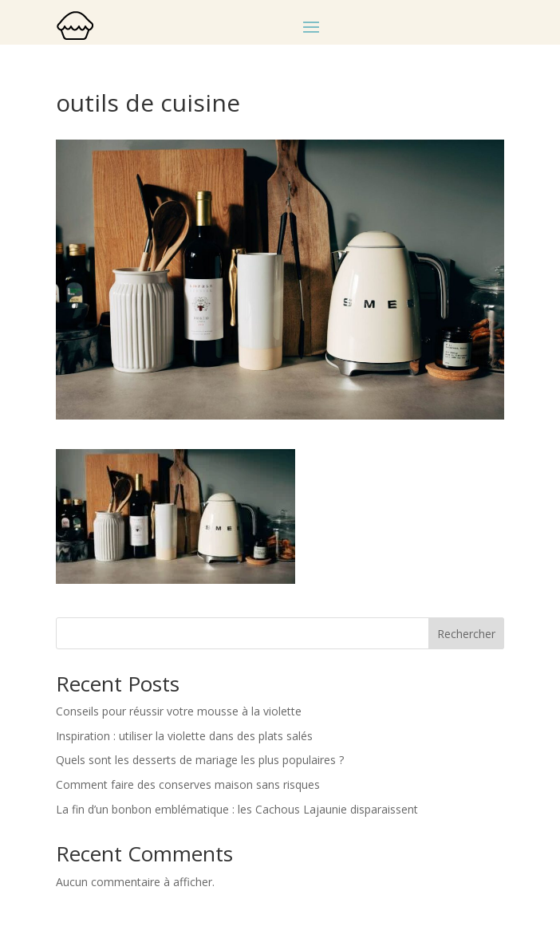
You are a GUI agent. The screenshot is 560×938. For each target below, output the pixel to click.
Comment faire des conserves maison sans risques (188, 784)
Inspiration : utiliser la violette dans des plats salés (184, 736)
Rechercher (466, 634)
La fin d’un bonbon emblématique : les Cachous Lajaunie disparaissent (237, 809)
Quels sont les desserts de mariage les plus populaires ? (200, 760)
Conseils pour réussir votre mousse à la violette (179, 711)
